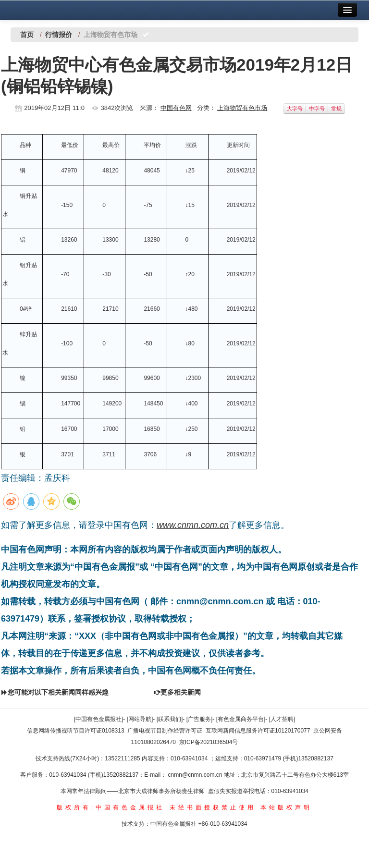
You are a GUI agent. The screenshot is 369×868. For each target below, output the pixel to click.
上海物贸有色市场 (242, 108)
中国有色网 (176, 108)
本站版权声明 (286, 807)
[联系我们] (170, 719)
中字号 (317, 109)
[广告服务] (200, 719)
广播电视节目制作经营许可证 (165, 731)
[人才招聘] (282, 719)
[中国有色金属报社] (99, 719)
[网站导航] (140, 719)
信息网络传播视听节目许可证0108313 (76, 731)
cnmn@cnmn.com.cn (196, 775)
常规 (336, 109)
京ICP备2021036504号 (209, 742)
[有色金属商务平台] (241, 719)
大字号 (295, 109)
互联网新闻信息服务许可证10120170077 (258, 731)
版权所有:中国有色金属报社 (111, 807)
